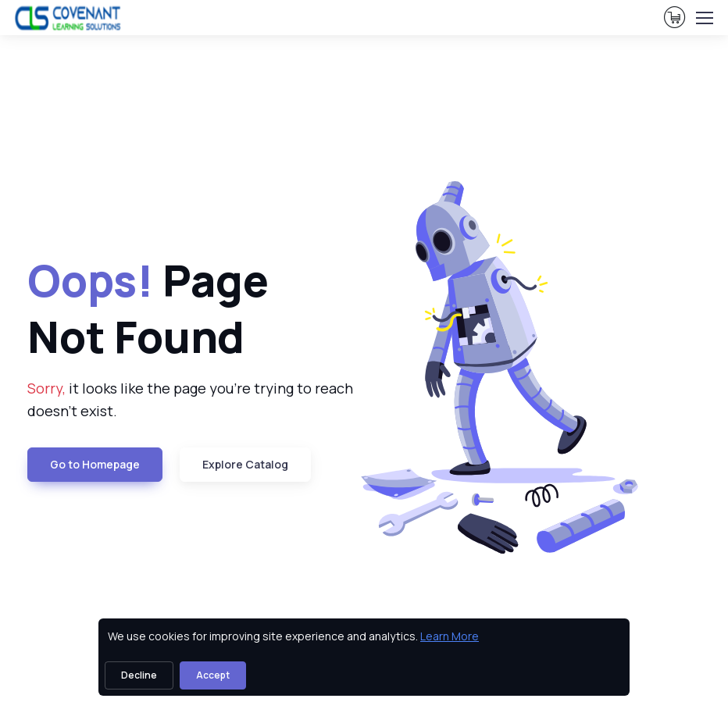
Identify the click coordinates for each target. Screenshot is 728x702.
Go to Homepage (95, 464)
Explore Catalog (245, 464)
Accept (213, 675)
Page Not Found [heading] (148, 309)
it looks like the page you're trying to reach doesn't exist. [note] (190, 399)
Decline (139, 675)
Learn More (450, 636)
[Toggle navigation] (704, 18)
